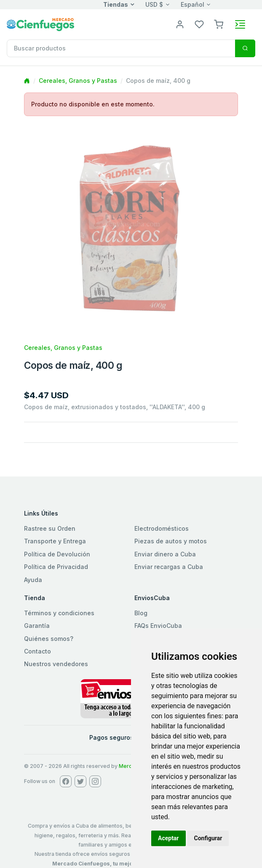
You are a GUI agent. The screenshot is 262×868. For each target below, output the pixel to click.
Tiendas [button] (116, 4)
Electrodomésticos (162, 528)
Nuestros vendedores (56, 664)
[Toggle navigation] (240, 24)
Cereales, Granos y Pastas (78, 81)
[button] (219, 24)
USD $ (154, 4)
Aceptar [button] (168, 838)
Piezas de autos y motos (171, 541)
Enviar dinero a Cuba (165, 554)
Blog (141, 613)
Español (192, 4)
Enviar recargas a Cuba (169, 567)
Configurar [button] (208, 838)
